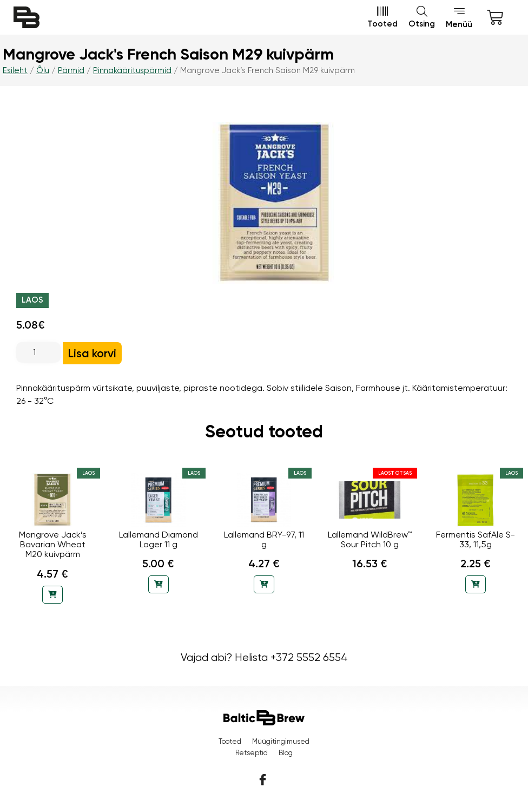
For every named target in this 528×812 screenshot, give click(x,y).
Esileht (15, 70)
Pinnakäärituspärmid (132, 70)
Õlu (43, 70)
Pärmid (71, 70)
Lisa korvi (92, 353)
